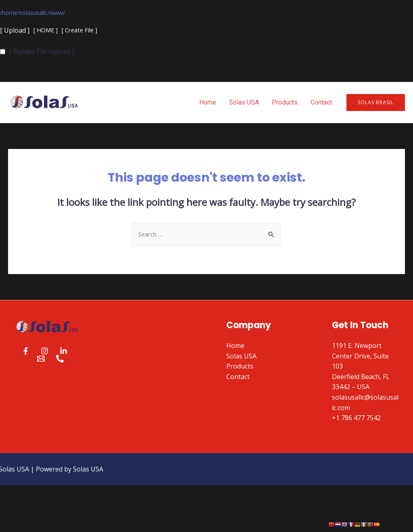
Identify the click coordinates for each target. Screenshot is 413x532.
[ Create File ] (84, 31)
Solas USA (244, 103)
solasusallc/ (40, 13)
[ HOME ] (47, 31)
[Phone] (60, 361)
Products (285, 103)
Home (208, 103)
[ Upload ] (15, 31)
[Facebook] (26, 353)
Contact (321, 103)
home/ (12, 13)
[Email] (41, 361)
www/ (66, 13)
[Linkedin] (64, 353)
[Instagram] (45, 353)
